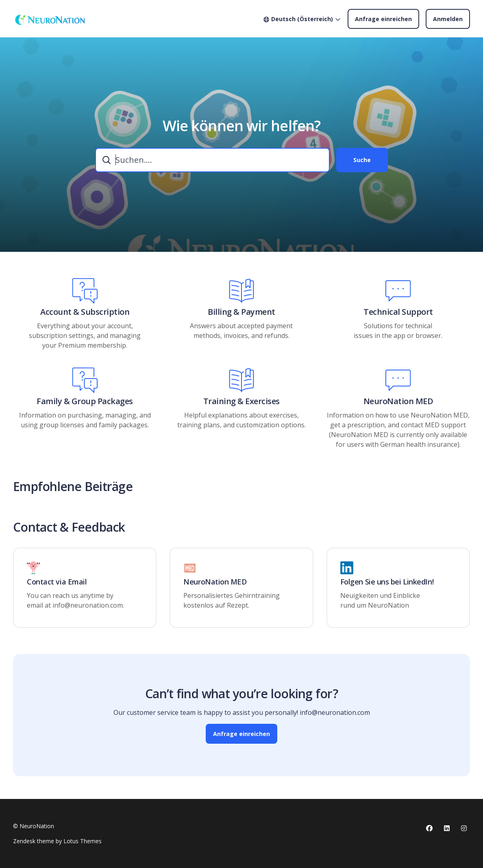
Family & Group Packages (85, 401)
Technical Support (398, 312)
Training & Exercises (241, 401)
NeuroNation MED (398, 401)
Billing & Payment (241, 312)
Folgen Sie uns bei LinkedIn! (387, 582)
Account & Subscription (85, 312)
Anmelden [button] (448, 19)
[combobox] (212, 160)
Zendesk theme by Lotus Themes (57, 841)
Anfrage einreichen (383, 19)
